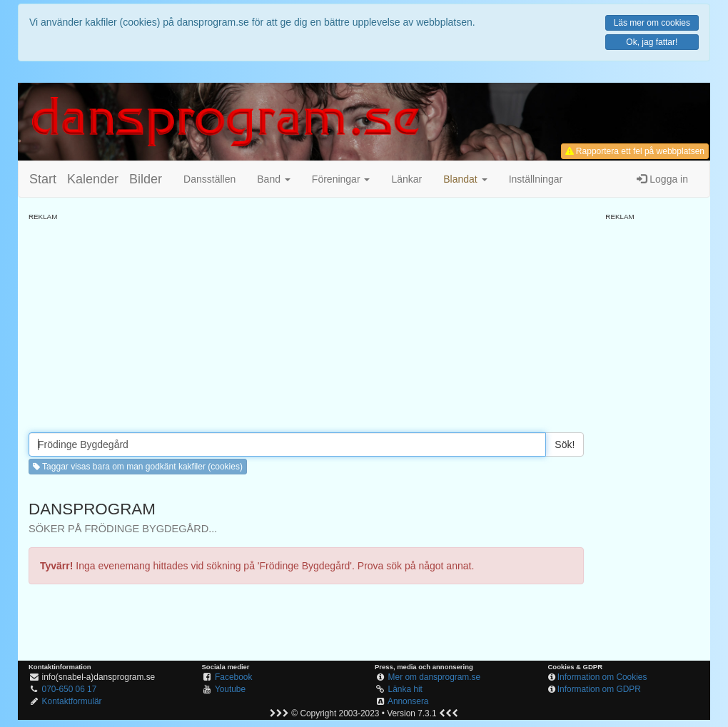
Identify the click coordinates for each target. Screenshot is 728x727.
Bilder (146, 179)
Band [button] (274, 179)
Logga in (662, 179)
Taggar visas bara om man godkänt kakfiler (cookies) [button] (138, 467)
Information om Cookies (602, 677)
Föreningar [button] (341, 179)
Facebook (233, 677)
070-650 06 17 (70, 689)
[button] (465, 179)
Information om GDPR (599, 689)
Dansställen (209, 179)
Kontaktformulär (72, 701)
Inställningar (536, 179)
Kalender (93, 179)
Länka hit (405, 689)
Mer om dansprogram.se (435, 677)
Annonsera (408, 701)
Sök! (565, 444)
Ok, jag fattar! (652, 42)
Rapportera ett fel (635, 151)
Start (43, 179)
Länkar (406, 179)
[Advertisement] (306, 322)
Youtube (230, 689)
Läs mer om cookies (652, 23)
